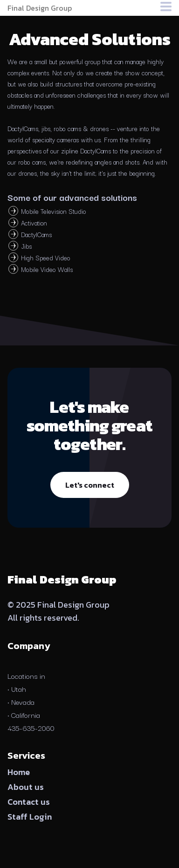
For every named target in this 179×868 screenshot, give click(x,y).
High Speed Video (46, 258)
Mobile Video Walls (47, 269)
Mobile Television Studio (54, 211)
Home (19, 772)
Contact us (29, 802)
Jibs (26, 246)
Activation (34, 223)
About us (26, 787)
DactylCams (36, 234)
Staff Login (30, 817)
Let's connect (90, 485)
